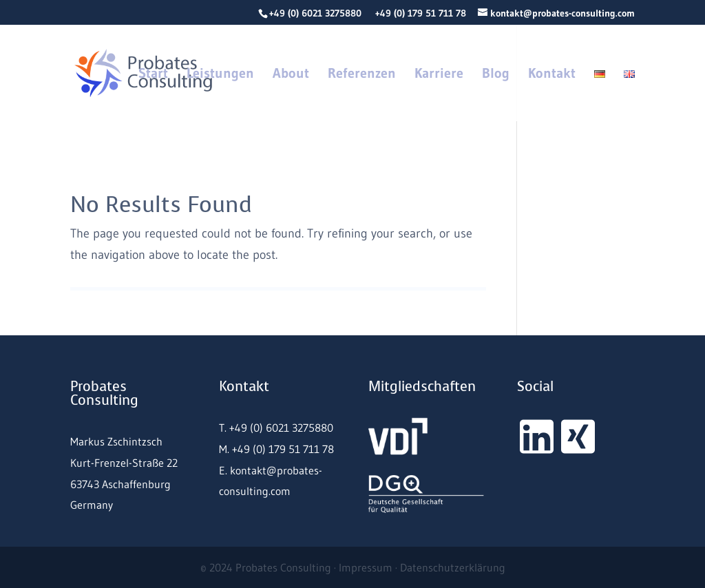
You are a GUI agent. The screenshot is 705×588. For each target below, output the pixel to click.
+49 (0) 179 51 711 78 (421, 13)
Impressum (366, 567)
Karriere (439, 75)
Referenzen (362, 75)
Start (153, 75)
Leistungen (220, 75)
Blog (496, 75)
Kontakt (552, 75)
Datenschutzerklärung (453, 567)
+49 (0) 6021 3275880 (315, 13)
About (291, 75)
